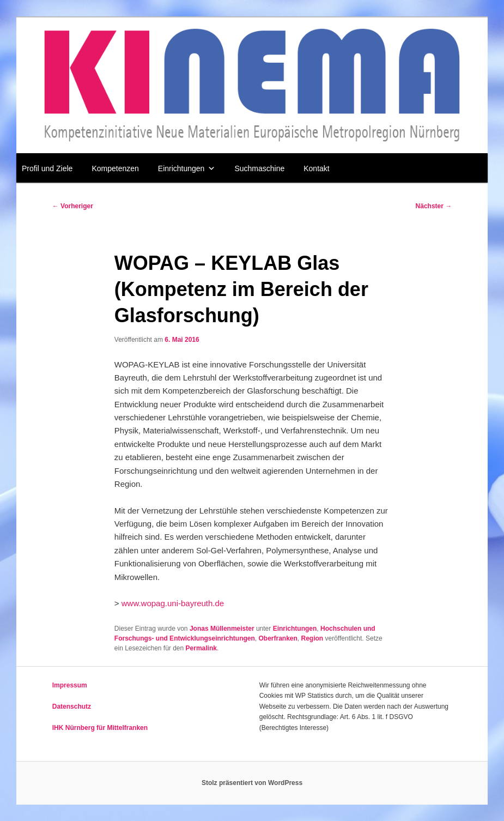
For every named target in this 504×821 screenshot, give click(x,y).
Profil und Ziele (47, 168)
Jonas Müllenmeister (222, 629)
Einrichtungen (187, 168)
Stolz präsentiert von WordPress (252, 783)
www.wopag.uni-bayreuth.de (173, 603)
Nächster (434, 206)
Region (312, 638)
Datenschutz (72, 707)
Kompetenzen (115, 168)
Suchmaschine (259, 168)
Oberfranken (278, 638)
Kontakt (316, 168)
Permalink (201, 648)
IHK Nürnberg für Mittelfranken (100, 728)
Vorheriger (73, 206)
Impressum (70, 685)
